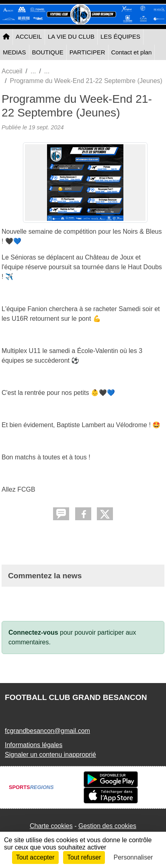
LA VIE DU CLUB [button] (71, 36)
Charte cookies (51, 826)
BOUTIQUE (48, 52)
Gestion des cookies (107, 826)
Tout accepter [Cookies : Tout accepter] (35, 857)
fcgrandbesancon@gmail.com (47, 731)
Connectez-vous (33, 632)
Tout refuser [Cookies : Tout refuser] (84, 857)
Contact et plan (132, 52)
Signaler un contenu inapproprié (50, 755)
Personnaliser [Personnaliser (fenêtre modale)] (133, 857)
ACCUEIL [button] (29, 36)
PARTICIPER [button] (87, 52)
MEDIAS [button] (14, 52)
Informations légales (34, 745)
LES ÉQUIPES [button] (120, 36)
